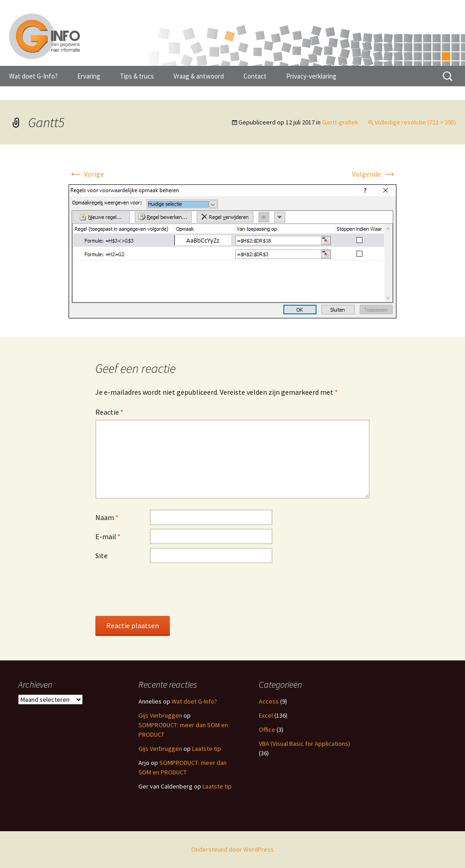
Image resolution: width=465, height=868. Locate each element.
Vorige (86, 174)
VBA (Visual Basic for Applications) (304, 744)
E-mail (108, 536)
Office (267, 729)
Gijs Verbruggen (160, 715)
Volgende (374, 174)
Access (269, 701)
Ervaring (89, 76)
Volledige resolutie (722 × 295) (415, 122)
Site (101, 556)
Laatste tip (207, 749)
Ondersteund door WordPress (232, 849)
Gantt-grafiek (340, 122)
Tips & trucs (137, 76)
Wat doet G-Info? (33, 76)
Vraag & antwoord (199, 76)
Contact (255, 76)
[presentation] (164, 589)
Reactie (109, 412)
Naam (107, 517)
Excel (266, 715)
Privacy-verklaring (311, 76)
